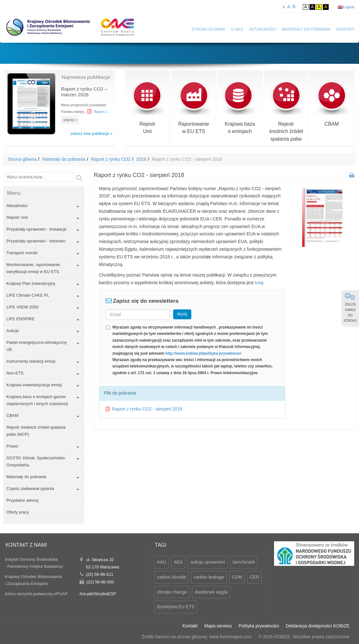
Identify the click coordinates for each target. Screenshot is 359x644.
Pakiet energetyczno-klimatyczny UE (37, 346)
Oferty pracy (18, 512)
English (348, 7)
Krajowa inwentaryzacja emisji (34, 385)
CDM (237, 577)
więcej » (70, 120)
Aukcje (13, 331)
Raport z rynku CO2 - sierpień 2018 (147, 409)
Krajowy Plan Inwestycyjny (31, 283)
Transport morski (22, 253)
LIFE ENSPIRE (20, 319)
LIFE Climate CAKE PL (28, 295)
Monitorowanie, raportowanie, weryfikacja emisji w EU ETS (34, 268)
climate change (172, 592)
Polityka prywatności (259, 626)
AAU (161, 562)
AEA (178, 562)
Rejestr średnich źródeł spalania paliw (286, 112)
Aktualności (262, 29)
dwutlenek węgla (211, 592)
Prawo (12, 446)
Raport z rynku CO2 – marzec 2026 (84, 92)
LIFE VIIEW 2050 (22, 307)
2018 (141, 159)
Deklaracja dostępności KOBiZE (318, 626)
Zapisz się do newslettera (145, 301)
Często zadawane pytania (30, 489)
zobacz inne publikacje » (91, 134)
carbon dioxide (171, 577)
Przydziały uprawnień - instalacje (37, 229)
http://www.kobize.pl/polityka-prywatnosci (203, 353)
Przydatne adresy (23, 500)
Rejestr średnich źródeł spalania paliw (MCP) (36, 431)
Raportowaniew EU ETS (194, 108)
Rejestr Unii (17, 217)
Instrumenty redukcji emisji (31, 361)
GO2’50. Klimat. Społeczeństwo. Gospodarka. (36, 461)
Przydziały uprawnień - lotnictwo (36, 241)
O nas (237, 29)
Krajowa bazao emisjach (240, 108)
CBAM (332, 104)
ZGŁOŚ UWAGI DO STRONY (350, 307)
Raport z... (101, 112)
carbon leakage (209, 577)
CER (255, 577)
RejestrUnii (147, 108)
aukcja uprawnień (208, 562)
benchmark (244, 562)
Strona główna (209, 29)
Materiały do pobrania (306, 29)
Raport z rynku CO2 (111, 159)
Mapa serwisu (218, 626)
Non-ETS (15, 373)
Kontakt (345, 29)
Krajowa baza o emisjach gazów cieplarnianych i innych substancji (37, 400)
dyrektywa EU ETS (176, 607)
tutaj (259, 283)
